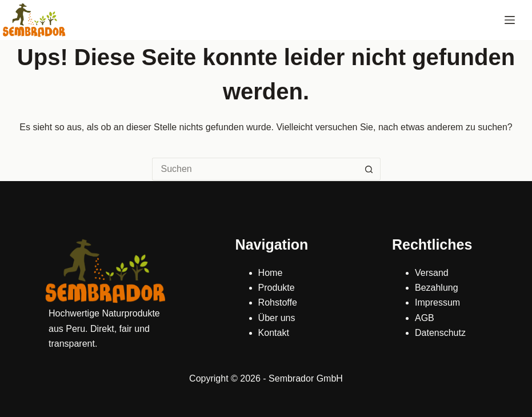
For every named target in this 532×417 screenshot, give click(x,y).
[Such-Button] (369, 169)
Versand (432, 273)
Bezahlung (437, 288)
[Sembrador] (34, 20)
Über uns (277, 318)
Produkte (277, 288)
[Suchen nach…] (255, 169)
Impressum (437, 302)
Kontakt (274, 333)
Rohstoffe (278, 302)
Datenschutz (440, 333)
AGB (425, 318)
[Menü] (510, 20)
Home (271, 273)
